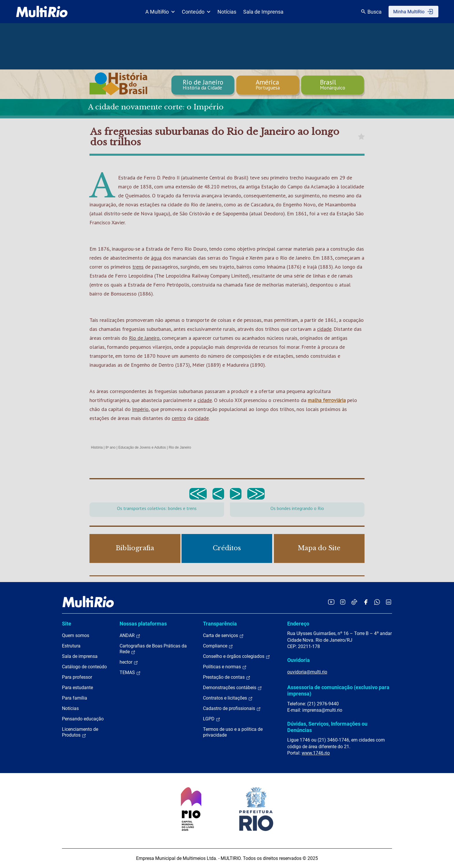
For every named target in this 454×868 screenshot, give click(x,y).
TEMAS (130, 673)
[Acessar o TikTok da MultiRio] (354, 602)
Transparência (220, 624)
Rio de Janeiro (144, 338)
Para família (75, 698)
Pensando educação (83, 719)
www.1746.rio (316, 753)
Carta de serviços (223, 636)
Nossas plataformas (143, 624)
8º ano (110, 447)
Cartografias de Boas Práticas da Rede (153, 649)
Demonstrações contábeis (233, 688)
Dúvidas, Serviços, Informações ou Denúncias (327, 727)
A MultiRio (160, 12)
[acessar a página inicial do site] (42, 12)
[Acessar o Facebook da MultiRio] (366, 602)
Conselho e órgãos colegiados (237, 656)
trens (138, 267)
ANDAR (130, 636)
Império (140, 409)
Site (67, 624)
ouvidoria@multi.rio (307, 672)
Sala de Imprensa (263, 12)
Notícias (227, 12)
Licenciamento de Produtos (80, 732)
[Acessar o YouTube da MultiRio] (331, 602)
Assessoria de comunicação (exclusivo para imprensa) (338, 690)
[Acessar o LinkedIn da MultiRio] (389, 602)
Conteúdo (196, 12)
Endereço (298, 624)
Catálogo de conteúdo (84, 667)
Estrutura (71, 646)
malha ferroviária (327, 400)
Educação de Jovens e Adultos (142, 447)
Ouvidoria (299, 660)
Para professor (77, 677)
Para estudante (77, 688)
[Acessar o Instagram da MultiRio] (343, 602)
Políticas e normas (225, 667)
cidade (324, 329)
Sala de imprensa (80, 656)
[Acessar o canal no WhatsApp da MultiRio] (377, 602)
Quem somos (76, 635)
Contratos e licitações (228, 698)
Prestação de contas (227, 677)
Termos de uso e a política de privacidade (233, 732)
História (97, 447)
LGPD (212, 719)
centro (179, 418)
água (156, 258)
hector (129, 662)
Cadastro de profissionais (232, 709)
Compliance (218, 646)
